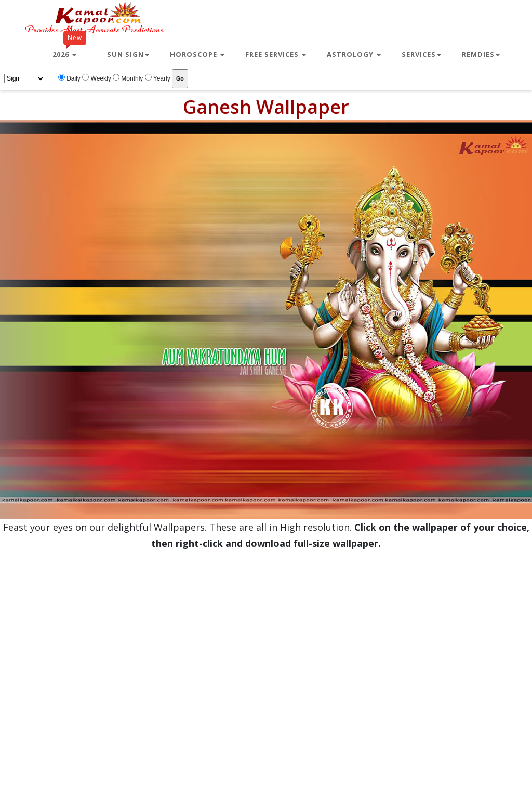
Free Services (276, 54)
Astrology (354, 54)
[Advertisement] (104, 655)
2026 (69, 50)
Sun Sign (128, 54)
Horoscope (197, 54)
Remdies (481, 54)
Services (421, 54)
